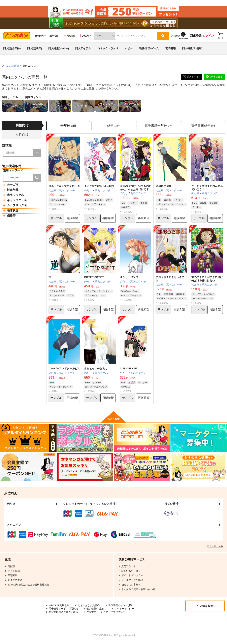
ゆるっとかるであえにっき (104, 86)
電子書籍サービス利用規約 (63, 610)
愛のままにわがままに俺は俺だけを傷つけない (207, 280)
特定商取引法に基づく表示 (63, 613)
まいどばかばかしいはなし (155, 86)
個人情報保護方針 (96, 610)
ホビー (129, 49)
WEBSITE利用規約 (59, 607)
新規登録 (196, 36)
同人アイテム (83, 49)
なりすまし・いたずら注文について (106, 613)
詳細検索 (176, 36)
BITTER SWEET (94, 278)
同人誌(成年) (35, 49)
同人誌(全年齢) (12, 49)
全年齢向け (40, 36)
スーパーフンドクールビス (64, 370)
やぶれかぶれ (163, 187)
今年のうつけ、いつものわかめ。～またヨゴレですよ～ (136, 190)
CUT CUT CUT (129, 370)
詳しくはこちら (215, 547)
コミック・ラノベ (108, 49)
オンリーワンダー (130, 278)
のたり (126, 86)
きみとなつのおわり (96, 370)
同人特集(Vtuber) (59, 49)
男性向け (70, 36)
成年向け (54, 36)
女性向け (85, 36)
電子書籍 (170, 49)
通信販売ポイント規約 (121, 607)
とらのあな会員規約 (89, 607)
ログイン (208, 36)
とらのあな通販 (10, 67)
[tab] (113, 126)
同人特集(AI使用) (192, 49)
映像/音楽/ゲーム (149, 49)
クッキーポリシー (124, 610)
